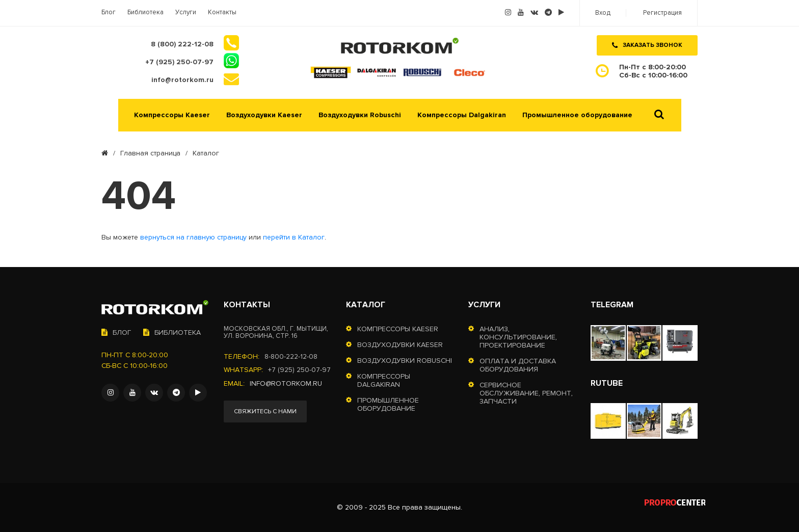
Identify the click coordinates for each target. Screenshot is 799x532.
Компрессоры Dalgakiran (462, 115)
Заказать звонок (647, 45)
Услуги (186, 12)
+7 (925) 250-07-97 (299, 370)
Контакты (222, 12)
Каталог (366, 305)
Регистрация (662, 13)
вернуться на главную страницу (193, 237)
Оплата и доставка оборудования (518, 365)
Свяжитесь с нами (265, 411)
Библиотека (145, 12)
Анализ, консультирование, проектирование (518, 337)
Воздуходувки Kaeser (264, 115)
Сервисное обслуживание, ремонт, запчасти (526, 393)
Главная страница (150, 153)
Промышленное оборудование (577, 115)
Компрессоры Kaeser (172, 115)
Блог (109, 12)
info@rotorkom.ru (286, 384)
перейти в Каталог (294, 237)
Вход (603, 13)
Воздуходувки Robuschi (360, 115)
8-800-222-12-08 (291, 357)
